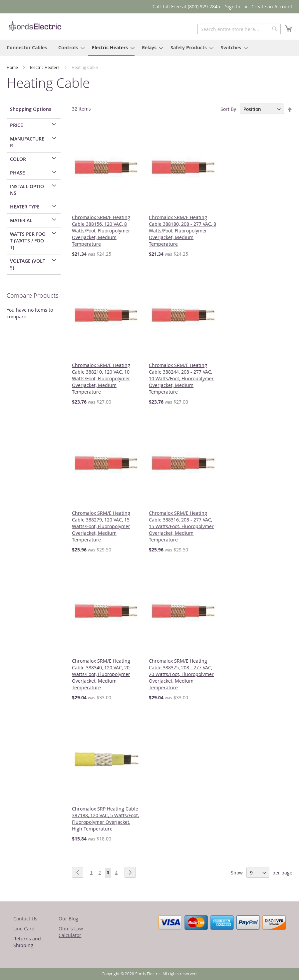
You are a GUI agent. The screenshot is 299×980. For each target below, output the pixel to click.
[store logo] (35, 26)
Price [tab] (16, 125)
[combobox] (239, 29)
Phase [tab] (17, 173)
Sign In (233, 6)
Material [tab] (21, 220)
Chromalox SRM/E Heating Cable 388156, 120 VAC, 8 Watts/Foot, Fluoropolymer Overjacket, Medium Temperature (101, 231)
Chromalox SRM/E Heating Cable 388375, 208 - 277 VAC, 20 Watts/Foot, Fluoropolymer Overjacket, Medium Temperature (181, 674)
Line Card (24, 929)
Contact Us (25, 919)
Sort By (228, 109)
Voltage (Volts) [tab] (28, 264)
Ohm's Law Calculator (71, 932)
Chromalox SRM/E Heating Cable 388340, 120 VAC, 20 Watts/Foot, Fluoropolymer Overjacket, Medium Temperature (101, 674)
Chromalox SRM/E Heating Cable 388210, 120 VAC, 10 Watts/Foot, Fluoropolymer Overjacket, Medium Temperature (101, 378)
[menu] (149, 48)
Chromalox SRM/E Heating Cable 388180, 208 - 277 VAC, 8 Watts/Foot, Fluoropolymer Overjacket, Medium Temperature (182, 231)
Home (13, 67)
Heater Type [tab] (25, 207)
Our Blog (68, 919)
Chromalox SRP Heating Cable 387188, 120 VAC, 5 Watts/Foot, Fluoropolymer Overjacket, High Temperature (105, 819)
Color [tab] (18, 159)
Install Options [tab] (27, 190)
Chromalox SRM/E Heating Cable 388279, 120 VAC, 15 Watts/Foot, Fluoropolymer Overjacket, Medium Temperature (101, 526)
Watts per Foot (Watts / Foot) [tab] (28, 241)
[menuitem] (27, 47)
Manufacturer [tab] (27, 142)
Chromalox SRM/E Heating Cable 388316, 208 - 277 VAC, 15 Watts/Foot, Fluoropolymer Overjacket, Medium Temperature (181, 526)
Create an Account (272, 6)
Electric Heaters (45, 67)
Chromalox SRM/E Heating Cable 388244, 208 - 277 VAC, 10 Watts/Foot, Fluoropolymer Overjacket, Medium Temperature (181, 378)
